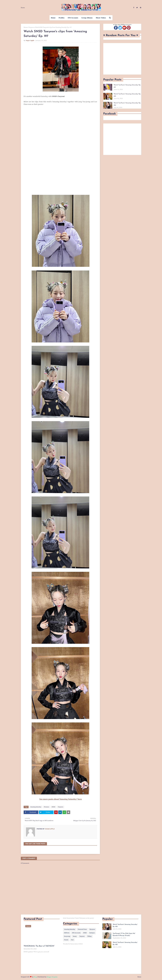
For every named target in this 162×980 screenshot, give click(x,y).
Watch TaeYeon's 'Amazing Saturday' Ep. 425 (125, 944)
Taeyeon (31, 27)
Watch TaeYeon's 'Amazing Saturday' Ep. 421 (127, 86)
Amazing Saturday (36, 807)
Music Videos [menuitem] (101, 18)
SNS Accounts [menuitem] (73, 18)
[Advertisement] (122, 59)
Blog (35, 977)
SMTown (67, 933)
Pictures (46, 807)
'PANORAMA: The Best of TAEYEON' (39, 946)
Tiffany (89, 936)
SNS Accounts (76, 933)
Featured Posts (82, 929)
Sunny (75, 936)
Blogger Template (52, 977)
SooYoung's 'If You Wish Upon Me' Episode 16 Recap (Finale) (124, 935)
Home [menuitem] (53, 18)
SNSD (53, 807)
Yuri (72, 940)
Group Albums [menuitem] (87, 18)
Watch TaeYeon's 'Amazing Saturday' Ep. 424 (127, 104)
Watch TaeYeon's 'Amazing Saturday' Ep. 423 (127, 95)
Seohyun (92, 933)
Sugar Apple (30, 40)
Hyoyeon (92, 929)
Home (23, 8)
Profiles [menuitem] (62, 18)
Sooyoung (67, 936)
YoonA (66, 940)
